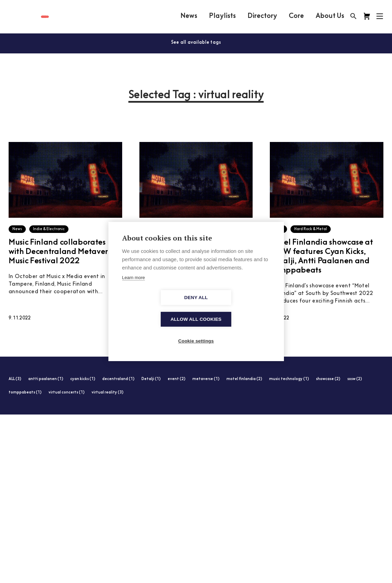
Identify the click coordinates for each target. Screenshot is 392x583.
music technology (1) (289, 379)
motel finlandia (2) (244, 379)
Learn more (134, 289)
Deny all (156, 309)
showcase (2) (328, 379)
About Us (330, 16)
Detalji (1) (151, 379)
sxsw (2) (355, 379)
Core (296, 16)
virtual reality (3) (108, 393)
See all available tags (196, 43)
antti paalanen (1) (46, 379)
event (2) (177, 379)
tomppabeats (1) (25, 393)
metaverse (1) (206, 379)
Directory (262, 16)
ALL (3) (15, 379)
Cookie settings (196, 330)
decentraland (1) (118, 379)
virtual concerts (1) (67, 393)
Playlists (222, 16)
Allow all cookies (235, 309)
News (189, 16)
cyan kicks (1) (83, 379)
